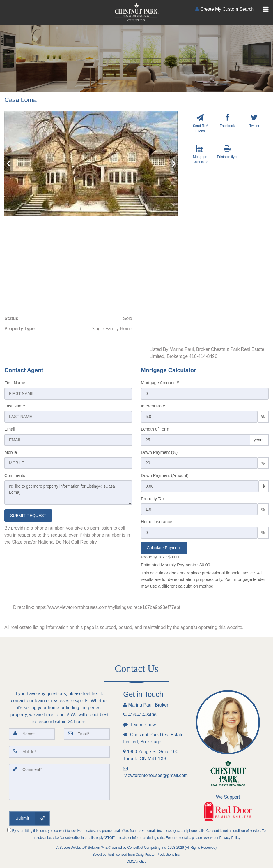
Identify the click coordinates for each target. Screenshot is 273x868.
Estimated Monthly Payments (175, 565)
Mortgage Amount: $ (160, 383)
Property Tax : (160, 557)
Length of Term (155, 429)
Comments (15, 475)
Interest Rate (153, 406)
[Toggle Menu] (266, 9)
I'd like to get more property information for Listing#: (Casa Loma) (68, 492)
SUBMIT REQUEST (28, 516)
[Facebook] (227, 127)
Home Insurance (156, 522)
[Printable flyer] (227, 159)
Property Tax (153, 499)
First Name (15, 383)
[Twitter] (254, 127)
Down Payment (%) (159, 452)
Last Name (15, 406)
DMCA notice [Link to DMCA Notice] (136, 862)
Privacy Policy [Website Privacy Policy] (230, 838)
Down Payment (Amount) (165, 475)
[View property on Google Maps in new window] (135, 260)
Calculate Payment (164, 548)
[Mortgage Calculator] (200, 159)
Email (10, 429)
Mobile (11, 452)
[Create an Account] (225, 9)
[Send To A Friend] (200, 127)
